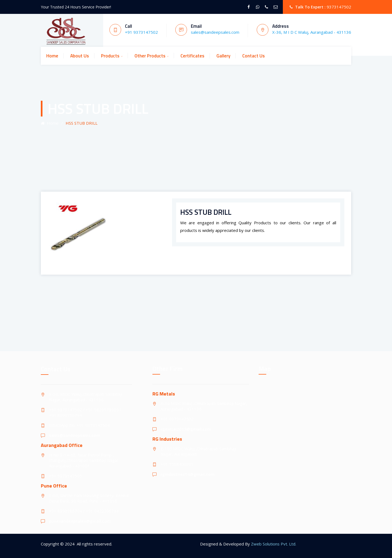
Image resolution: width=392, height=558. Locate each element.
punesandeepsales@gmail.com (80, 521)
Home (52, 56)
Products (110, 56)
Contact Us (254, 56)
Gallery (223, 56)
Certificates (192, 56)
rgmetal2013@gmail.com (186, 429)
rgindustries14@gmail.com (188, 474)
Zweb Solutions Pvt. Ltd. (274, 544)
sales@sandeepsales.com (75, 435)
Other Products (150, 56)
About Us (80, 56)
